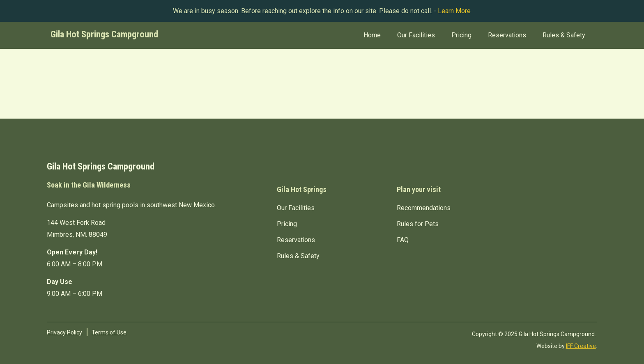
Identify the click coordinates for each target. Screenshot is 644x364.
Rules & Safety (564, 35)
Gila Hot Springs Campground (104, 34)
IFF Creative (581, 346)
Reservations (507, 35)
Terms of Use (109, 332)
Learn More (454, 11)
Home (372, 35)
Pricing (461, 35)
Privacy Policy (64, 332)
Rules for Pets (418, 224)
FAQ (403, 240)
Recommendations (424, 208)
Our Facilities (416, 35)
